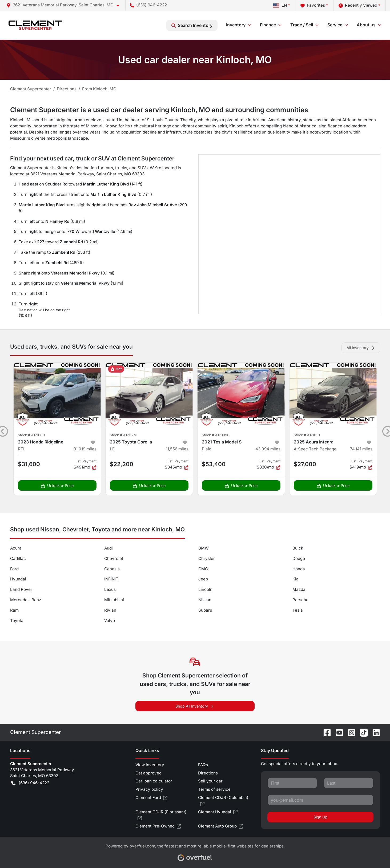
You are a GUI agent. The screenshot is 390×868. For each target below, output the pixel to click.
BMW (204, 548)
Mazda (299, 589)
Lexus (110, 589)
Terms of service (214, 789)
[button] (65, 5)
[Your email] (321, 800)
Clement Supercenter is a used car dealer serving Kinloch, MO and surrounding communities (159, 110)
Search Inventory (192, 25)
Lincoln (205, 589)
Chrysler (207, 558)
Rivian (110, 610)
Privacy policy (149, 789)
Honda (299, 569)
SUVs (143, 168)
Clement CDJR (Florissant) (161, 815)
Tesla (298, 610)
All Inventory (361, 348)
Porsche (300, 600)
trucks (121, 168)
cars (109, 168)
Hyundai (18, 579)
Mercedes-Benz (26, 600)
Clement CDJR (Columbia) (223, 801)
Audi (108, 548)
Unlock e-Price (57, 485)
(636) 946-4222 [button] (148, 5)
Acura (16, 548)
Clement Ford (151, 798)
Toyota (17, 621)
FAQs (203, 765)
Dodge (299, 558)
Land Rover (21, 589)
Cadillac (18, 558)
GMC (203, 569)
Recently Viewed (358, 5)
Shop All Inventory (195, 706)
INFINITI (112, 579)
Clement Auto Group (221, 826)
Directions (208, 773)
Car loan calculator (154, 781)
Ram (14, 610)
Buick (298, 548)
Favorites (313, 5)
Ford (14, 569)
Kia (295, 579)
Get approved (148, 773)
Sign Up (321, 817)
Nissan (205, 600)
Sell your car (210, 781)
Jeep (203, 579)
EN (280, 5)
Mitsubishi (114, 600)
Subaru (205, 610)
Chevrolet (114, 558)
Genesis (112, 569)
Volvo (110, 621)
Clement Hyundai (218, 812)
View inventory (150, 765)
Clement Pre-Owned (158, 826)
